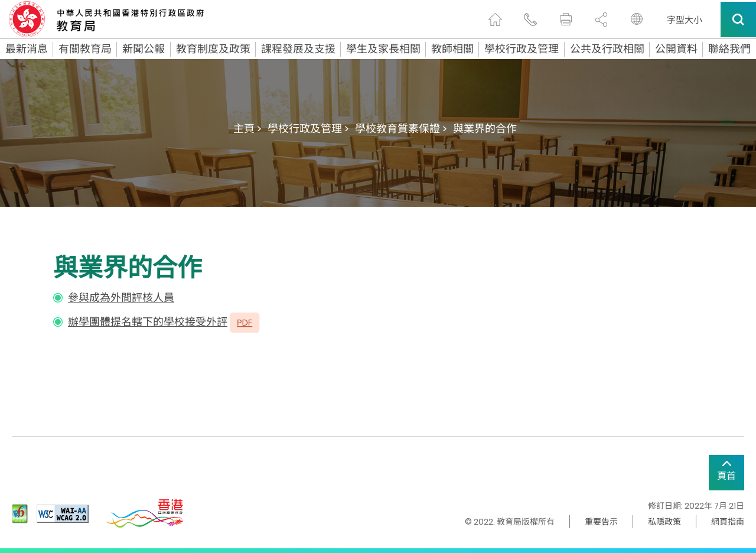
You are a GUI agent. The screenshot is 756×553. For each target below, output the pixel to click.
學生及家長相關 (383, 49)
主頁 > (247, 129)
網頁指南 (728, 522)
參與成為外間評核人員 (121, 297)
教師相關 (452, 49)
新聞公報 (144, 49)
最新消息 (27, 49)
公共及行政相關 (607, 49)
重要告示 (601, 522)
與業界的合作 (485, 129)
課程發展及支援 (298, 49)
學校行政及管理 (522, 49)
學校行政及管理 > (308, 129)
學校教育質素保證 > (401, 129)
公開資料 (676, 49)
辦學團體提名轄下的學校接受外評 (148, 322)
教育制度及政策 (213, 49)
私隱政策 (664, 522)
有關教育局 (85, 49)
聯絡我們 (729, 49)
